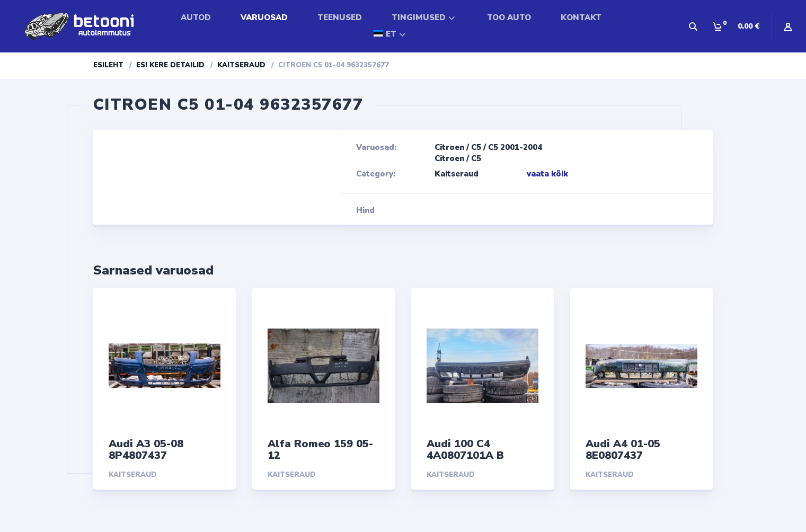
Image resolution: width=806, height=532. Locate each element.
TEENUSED (340, 17)
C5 (476, 147)
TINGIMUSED (419, 17)
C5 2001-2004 (515, 147)
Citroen (449, 147)
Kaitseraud (241, 65)
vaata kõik (547, 174)
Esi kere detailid (170, 65)
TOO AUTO (509, 17)
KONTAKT (581, 17)
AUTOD (196, 17)
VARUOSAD (264, 17)
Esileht (108, 65)
